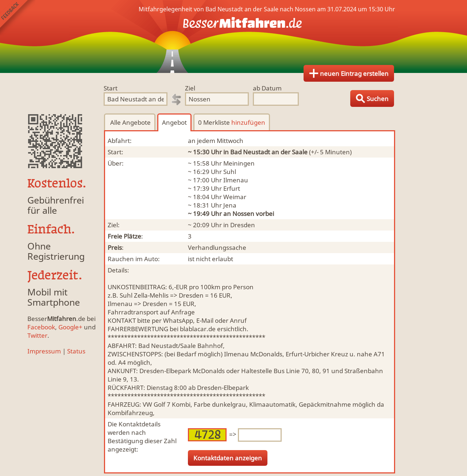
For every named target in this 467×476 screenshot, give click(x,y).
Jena (230, 205)
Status (76, 351)
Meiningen (239, 163)
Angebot (174, 122)
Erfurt (232, 188)
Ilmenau (236, 180)
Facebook (41, 327)
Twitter (37, 335)
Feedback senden (18, 18)
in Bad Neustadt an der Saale (265, 152)
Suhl (230, 172)
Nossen (243, 214)
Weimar (235, 197)
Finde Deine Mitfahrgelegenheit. (233, 36)
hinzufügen (248, 122)
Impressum (44, 351)
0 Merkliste (232, 122)
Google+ (70, 327)
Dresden (243, 225)
